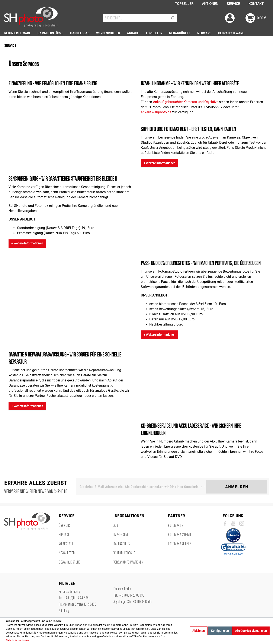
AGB (116, 526)
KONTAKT (256, 4)
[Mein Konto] (230, 18)
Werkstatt (66, 544)
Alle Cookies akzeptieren (251, 631)
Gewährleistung (70, 562)
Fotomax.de (176, 526)
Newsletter (67, 553)
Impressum (121, 535)
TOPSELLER (184, 4)
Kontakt (64, 535)
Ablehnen (199, 631)
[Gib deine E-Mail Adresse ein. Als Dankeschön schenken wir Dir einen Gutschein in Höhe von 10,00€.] (142, 487)
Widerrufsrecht (124, 553)
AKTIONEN (210, 4)
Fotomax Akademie (180, 535)
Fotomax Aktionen (180, 544)
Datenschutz (122, 544)
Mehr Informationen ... (19, 640)
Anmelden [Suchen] (237, 487)
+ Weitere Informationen (159, 163)
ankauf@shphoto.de (156, 112)
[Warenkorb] (256, 18)
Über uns (65, 526)
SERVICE (233, 4)
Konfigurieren (220, 631)
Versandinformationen (128, 562)
